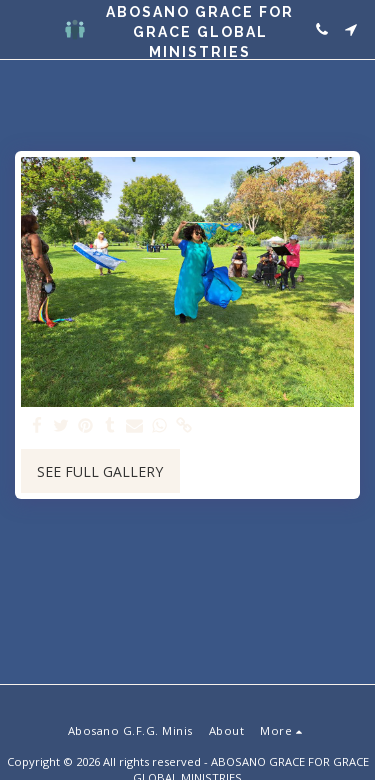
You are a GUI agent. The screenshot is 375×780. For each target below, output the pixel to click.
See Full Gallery (100, 471)
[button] (22, 28)
